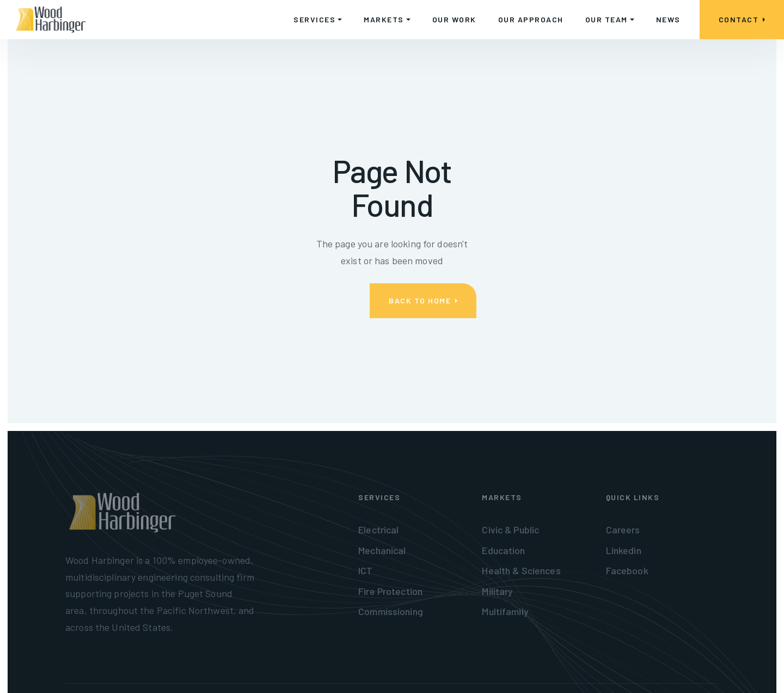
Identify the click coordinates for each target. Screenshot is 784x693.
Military (497, 591)
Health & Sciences (521, 570)
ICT (365, 570)
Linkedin (624, 550)
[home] (51, 20)
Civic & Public (510, 530)
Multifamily (505, 611)
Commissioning (391, 611)
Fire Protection (390, 591)
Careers (623, 530)
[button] (318, 20)
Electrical (378, 530)
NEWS (668, 19)
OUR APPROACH (531, 19)
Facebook (627, 570)
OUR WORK (454, 19)
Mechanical (382, 550)
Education (503, 550)
